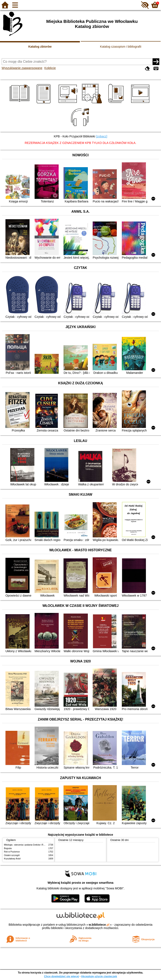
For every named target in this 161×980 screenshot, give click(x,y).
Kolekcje (50, 68)
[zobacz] (102, 136)
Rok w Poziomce (12, 852)
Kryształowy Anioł (12, 859)
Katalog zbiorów (40, 47)
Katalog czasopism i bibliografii (121, 47)
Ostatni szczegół (12, 855)
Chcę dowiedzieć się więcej (61, 976)
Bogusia (8, 848)
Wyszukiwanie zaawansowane (22, 68)
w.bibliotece (99, 925)
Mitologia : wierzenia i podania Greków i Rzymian (27, 845)
